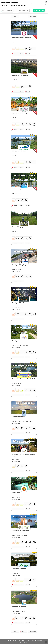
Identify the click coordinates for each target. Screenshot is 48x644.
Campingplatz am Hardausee (24, 327)
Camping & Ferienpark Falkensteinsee (24, 24)
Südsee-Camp (24, 479)
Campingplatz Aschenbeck (24, 555)
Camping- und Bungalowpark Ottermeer (24, 252)
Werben (34, 641)
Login (19, 641)
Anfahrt (21, 53)
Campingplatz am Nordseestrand (24, 517)
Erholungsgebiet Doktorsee (24, 137)
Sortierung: (33, 17)
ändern (15, 17)
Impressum (40, 641)
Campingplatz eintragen (11, 641)
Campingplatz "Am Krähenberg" (24, 61)
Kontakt (28, 53)
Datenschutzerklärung (24, 642)
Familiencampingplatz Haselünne (24, 175)
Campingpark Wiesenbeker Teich (24, 289)
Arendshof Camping (24, 213)
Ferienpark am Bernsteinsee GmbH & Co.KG (24, 366)
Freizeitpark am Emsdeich (24, 593)
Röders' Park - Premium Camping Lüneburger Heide (24, 442)
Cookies (29, 641)
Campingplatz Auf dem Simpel (24, 99)
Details (15, 53)
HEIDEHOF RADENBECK (24, 403)
